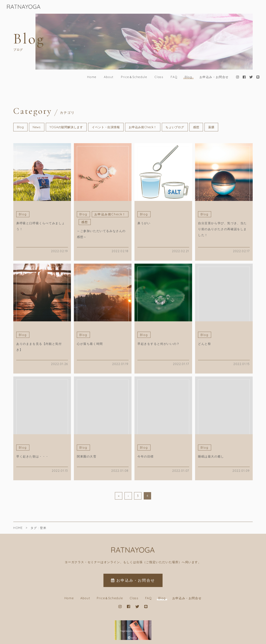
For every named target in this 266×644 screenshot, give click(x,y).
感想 (196, 127)
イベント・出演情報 (106, 127)
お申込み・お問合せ (214, 77)
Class (159, 77)
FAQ (174, 77)
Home (92, 77)
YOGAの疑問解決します (66, 127)
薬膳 (211, 127)
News (37, 127)
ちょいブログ (175, 127)
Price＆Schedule (134, 77)
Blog (188, 77)
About (109, 77)
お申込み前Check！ (143, 127)
